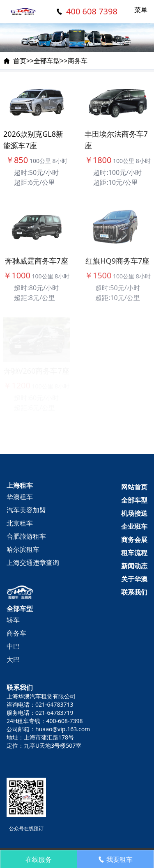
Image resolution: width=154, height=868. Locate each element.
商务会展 (134, 540)
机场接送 (134, 513)
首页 (20, 61)
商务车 (78, 61)
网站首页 (134, 487)
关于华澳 (134, 579)
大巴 (13, 659)
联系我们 (134, 592)
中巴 (13, 646)
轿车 (13, 620)
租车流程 (134, 553)
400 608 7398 (92, 11)
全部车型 (47, 61)
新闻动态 (134, 566)
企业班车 (134, 526)
